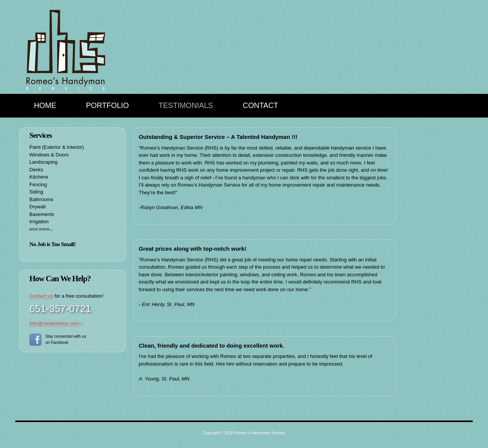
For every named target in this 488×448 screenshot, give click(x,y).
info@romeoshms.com (54, 323)
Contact (261, 105)
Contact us (41, 296)
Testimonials (186, 105)
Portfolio (108, 105)
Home (45, 105)
